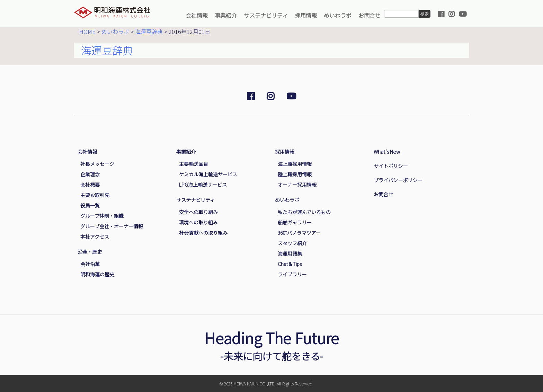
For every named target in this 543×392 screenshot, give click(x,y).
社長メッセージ (97, 164)
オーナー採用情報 (297, 185)
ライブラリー (292, 274)
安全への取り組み (198, 212)
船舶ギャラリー (295, 222)
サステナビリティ (266, 15)
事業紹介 (226, 15)
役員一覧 (90, 205)
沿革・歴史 (90, 252)
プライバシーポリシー (398, 180)
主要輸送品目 (194, 164)
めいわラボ (338, 15)
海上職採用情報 (295, 164)
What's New (387, 152)
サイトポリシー (391, 166)
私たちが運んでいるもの (304, 212)
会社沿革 (90, 264)
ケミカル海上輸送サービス (208, 174)
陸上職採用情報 (295, 174)
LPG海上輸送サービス (203, 185)
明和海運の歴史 (97, 274)
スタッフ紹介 (292, 243)
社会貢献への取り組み (203, 233)
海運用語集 (290, 253)
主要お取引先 (95, 195)
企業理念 (90, 174)
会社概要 (90, 185)
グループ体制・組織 (102, 216)
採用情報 (306, 15)
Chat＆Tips (290, 264)
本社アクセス (95, 237)
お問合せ (370, 15)
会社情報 (197, 15)
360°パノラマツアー (299, 233)
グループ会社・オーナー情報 (112, 226)
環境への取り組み (198, 222)
